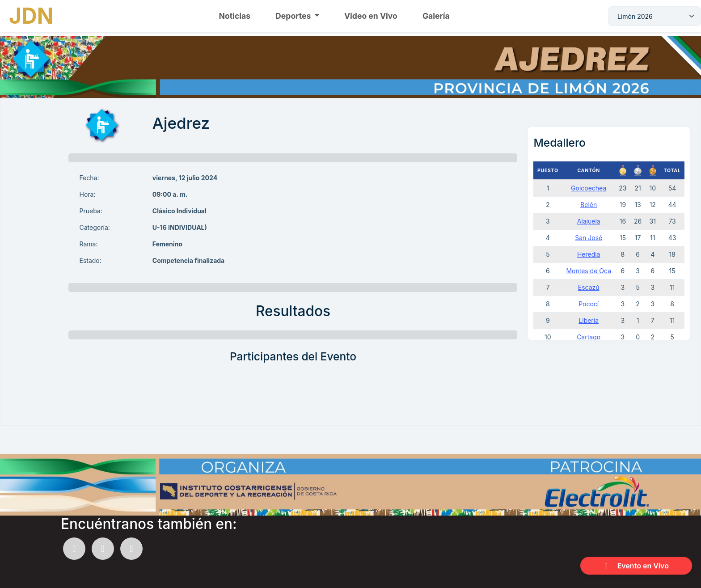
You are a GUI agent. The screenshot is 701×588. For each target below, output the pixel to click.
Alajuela (589, 221)
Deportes (294, 16)
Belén (589, 205)
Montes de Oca (589, 271)
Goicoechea (589, 188)
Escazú (589, 287)
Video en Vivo (371, 16)
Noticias (235, 16)
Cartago (589, 337)
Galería (436, 16)
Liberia (589, 320)
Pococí (589, 304)
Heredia (589, 254)
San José (589, 238)
